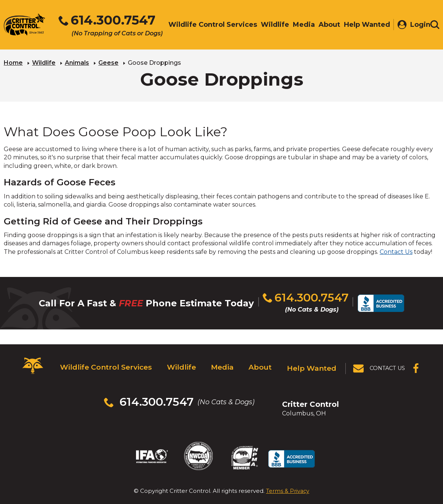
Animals (77, 62)
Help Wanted (313, 362)
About (260, 362)
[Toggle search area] (435, 25)
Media (220, 362)
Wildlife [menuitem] (271, 25)
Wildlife (44, 62)
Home (13, 62)
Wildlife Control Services (103, 362)
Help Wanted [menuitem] (363, 25)
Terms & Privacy (288, 465)
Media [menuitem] (300, 25)
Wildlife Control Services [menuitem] (209, 25)
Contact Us (396, 251)
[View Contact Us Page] (380, 362)
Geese (108, 62)
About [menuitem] (326, 25)
